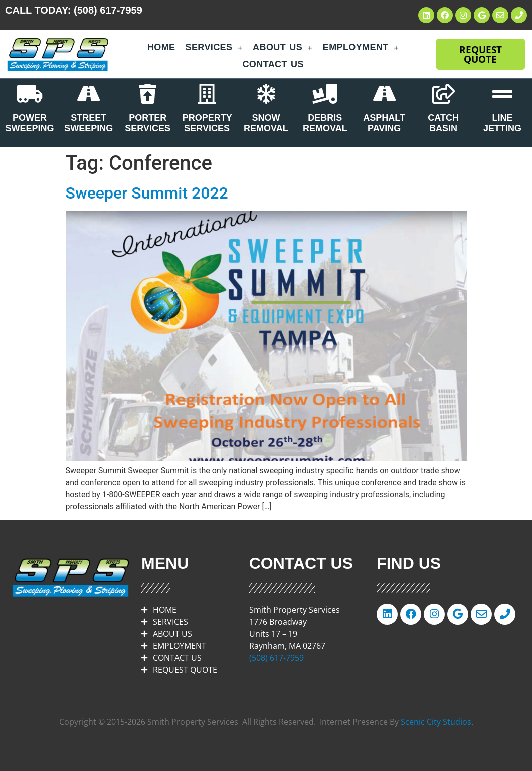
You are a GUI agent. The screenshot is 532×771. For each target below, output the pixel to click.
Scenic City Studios (436, 722)
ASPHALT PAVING (384, 123)
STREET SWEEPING (88, 123)
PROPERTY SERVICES (207, 123)
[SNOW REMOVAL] (266, 94)
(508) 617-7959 (108, 10)
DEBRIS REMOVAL (325, 123)
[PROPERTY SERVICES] (207, 94)
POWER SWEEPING (29, 123)
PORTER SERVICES (148, 123)
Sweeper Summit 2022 (147, 193)
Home (161, 47)
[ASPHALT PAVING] (384, 94)
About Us (283, 48)
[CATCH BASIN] (443, 94)
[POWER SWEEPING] (30, 94)
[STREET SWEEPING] (89, 94)
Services (214, 48)
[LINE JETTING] (502, 94)
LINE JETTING (502, 123)
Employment (361, 48)
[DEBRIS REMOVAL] (325, 94)
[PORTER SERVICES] (148, 94)
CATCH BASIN (443, 123)
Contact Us (273, 64)
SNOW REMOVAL (266, 123)
